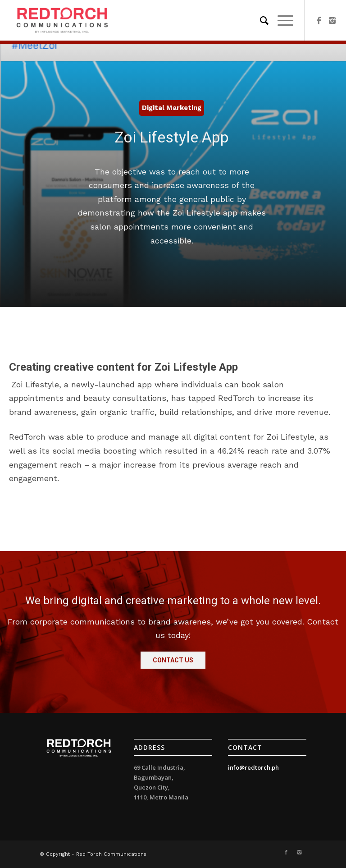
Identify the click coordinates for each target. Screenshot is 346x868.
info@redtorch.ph (253, 767)
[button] (173, 660)
